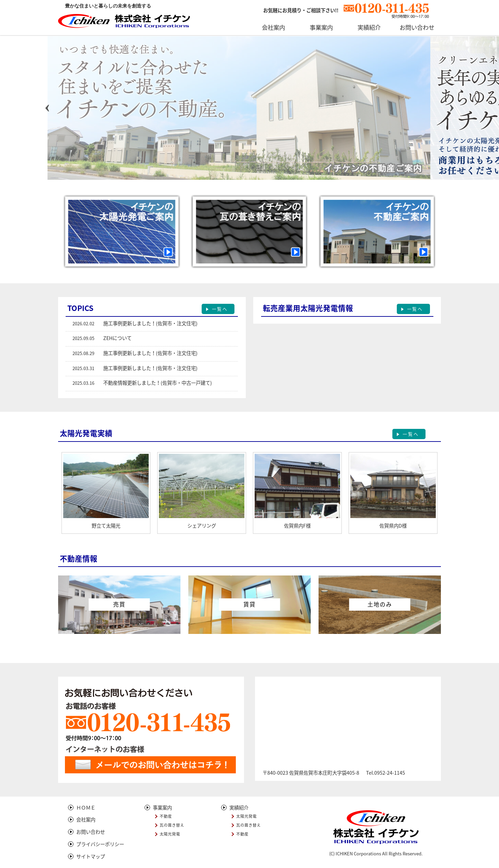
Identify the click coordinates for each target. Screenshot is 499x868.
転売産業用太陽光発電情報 (308, 308)
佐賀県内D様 (393, 526)
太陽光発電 (170, 834)
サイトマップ (91, 856)
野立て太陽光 (106, 526)
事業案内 (162, 808)
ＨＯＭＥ (86, 808)
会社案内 (86, 819)
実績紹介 (239, 808)
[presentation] (47, 106)
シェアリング (202, 526)
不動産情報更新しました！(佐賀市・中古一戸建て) (158, 383)
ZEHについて (117, 338)
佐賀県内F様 (297, 526)
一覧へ (220, 309)
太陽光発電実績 (86, 433)
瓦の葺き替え (172, 825)
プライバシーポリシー (100, 844)
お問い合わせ (91, 832)
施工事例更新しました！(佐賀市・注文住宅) (150, 323)
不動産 (166, 816)
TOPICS (80, 308)
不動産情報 (79, 559)
